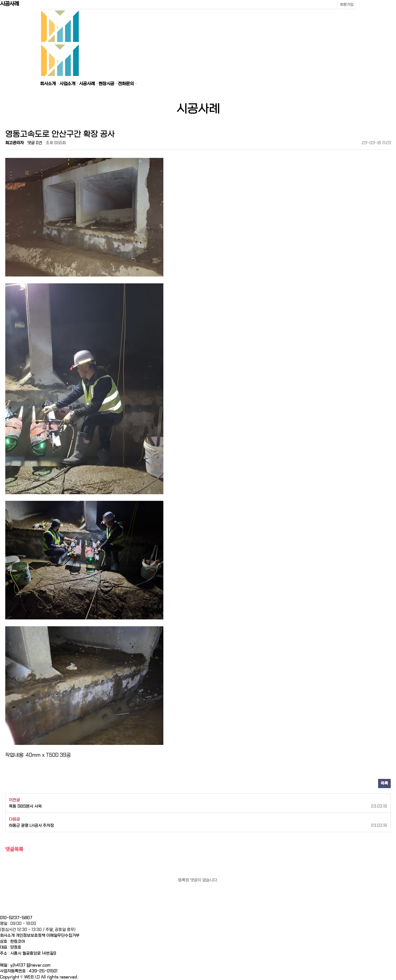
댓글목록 (14, 849)
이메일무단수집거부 (63, 936)
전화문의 (126, 84)
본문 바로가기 (0, 0)
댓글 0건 (35, 143)
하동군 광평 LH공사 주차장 (198, 826)
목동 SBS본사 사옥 (198, 806)
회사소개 (48, 84)
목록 (384, 783)
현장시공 (106, 84)
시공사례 (87, 84)
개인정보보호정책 (31, 936)
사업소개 (67, 84)
